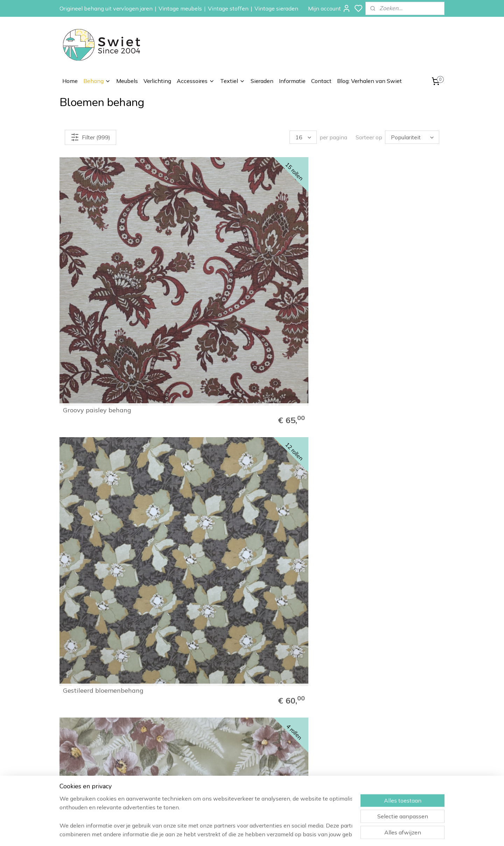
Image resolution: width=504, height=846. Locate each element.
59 (359, 666)
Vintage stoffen (228, 8)
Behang (97, 81)
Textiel (233, 81)
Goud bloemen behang (97, 497)
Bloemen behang (313, 732)
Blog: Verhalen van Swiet (369, 81)
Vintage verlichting (315, 771)
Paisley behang (311, 740)
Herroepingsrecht (391, 747)
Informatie (292, 81)
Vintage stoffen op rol (319, 786)
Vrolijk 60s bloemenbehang (103, 620)
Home (70, 81)
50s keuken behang (386, 497)
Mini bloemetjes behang (295, 497)
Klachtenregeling (390, 755)
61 (390, 666)
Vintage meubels (180, 8)
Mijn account (329, 8)
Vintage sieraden (276, 8)
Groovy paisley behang (97, 252)
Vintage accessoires (317, 779)
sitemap (276, 833)
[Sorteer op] (412, 137)
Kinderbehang (310, 747)
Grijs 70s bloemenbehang (394, 375)
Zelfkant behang (313, 755)
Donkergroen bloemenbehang (87, 372)
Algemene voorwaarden (399, 763)
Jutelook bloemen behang (199, 620)
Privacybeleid (386, 771)
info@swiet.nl (95, 781)
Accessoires (196, 81)
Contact (321, 81)
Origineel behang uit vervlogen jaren (106, 8)
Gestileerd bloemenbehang (201, 252)
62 (405, 666)
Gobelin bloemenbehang (197, 375)
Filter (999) (90, 137)
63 (420, 666)
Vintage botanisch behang (299, 252)
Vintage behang (313, 724)
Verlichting (157, 81)
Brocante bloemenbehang (200, 497)
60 (374, 666)
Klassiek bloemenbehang (394, 252)
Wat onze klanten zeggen (401, 732)
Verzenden (383, 740)
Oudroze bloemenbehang (296, 375)
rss (289, 833)
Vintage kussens (313, 795)
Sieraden (262, 81)
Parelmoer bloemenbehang (299, 620)
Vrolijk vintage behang (391, 620)
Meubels (127, 81)
